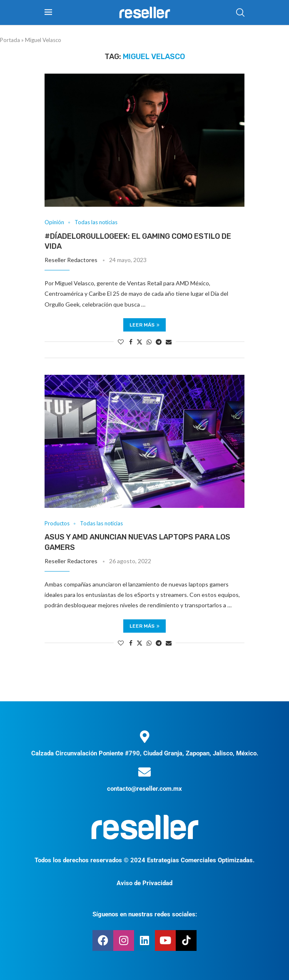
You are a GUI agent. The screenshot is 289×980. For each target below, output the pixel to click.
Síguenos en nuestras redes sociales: (145, 914)
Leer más (144, 325)
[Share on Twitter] (140, 342)
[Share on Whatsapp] (149, 342)
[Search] (240, 12)
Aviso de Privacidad (144, 883)
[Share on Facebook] (131, 342)
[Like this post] (121, 342)
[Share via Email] (169, 342)
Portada (10, 40)
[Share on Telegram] (159, 342)
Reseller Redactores (71, 260)
